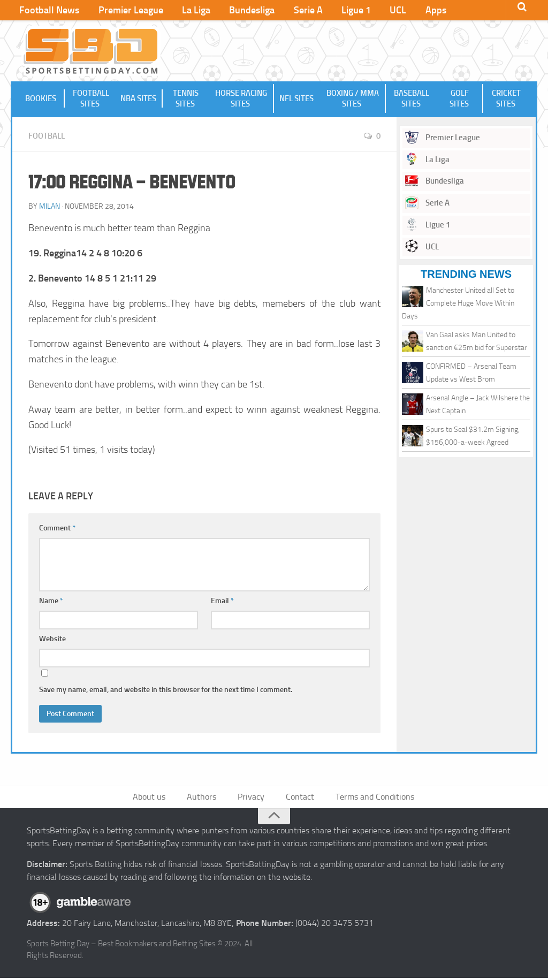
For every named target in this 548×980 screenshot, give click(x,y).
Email (222, 601)
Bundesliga (239, 11)
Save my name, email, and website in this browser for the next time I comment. (166, 690)
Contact (298, 798)
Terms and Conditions (370, 798)
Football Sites (90, 100)
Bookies (41, 100)
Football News (48, 11)
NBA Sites (139, 100)
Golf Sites (460, 100)
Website (52, 639)
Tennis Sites (186, 100)
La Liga (187, 11)
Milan (50, 207)
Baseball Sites (411, 100)
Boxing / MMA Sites (353, 100)
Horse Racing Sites (241, 100)
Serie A (291, 11)
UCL (373, 11)
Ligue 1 (335, 11)
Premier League (125, 11)
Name (51, 601)
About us (156, 798)
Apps (407, 11)
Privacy (252, 798)
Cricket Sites (506, 100)
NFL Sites (296, 100)
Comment (57, 529)
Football (48, 137)
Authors (205, 798)
